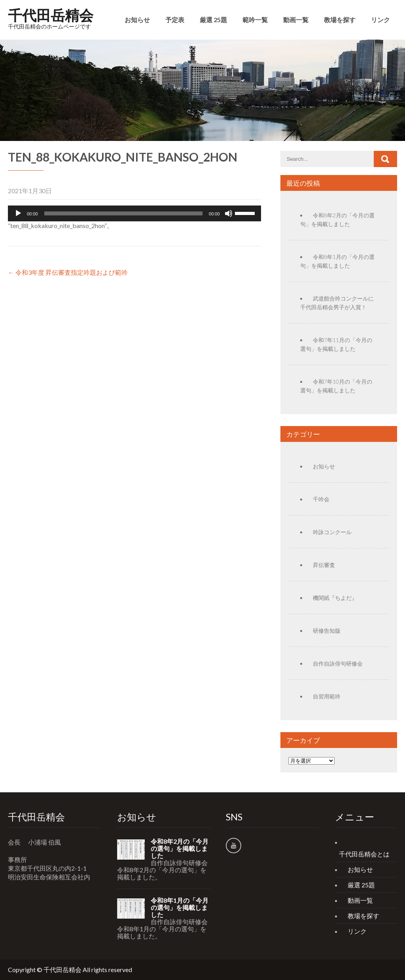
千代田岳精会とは (364, 854)
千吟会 (321, 499)
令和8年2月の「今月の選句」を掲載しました (180, 849)
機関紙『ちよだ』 (335, 598)
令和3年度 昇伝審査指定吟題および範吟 (68, 272)
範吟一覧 (255, 20)
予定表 (175, 20)
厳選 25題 (213, 20)
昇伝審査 (324, 565)
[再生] (18, 213)
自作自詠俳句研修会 (338, 663)
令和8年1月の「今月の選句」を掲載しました (180, 908)
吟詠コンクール (332, 532)
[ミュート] (229, 213)
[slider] (124, 213)
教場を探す (340, 20)
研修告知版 (327, 631)
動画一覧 (296, 20)
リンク (380, 20)
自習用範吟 (327, 696)
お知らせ (137, 20)
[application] (134, 213)
